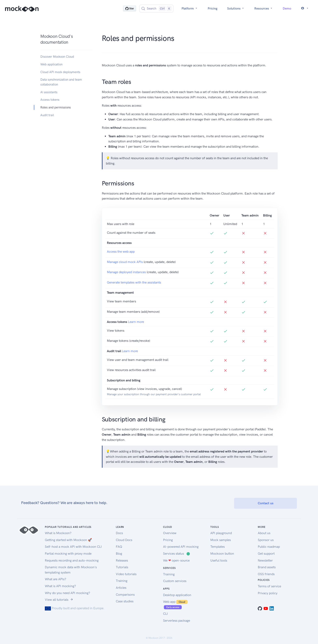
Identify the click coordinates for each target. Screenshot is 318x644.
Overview (170, 533)
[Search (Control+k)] (156, 9)
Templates (218, 547)
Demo (287, 8)
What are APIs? (55, 579)
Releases (122, 560)
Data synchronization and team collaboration (61, 82)
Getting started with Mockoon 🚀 (68, 540)
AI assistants (49, 92)
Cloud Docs (124, 540)
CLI (165, 614)
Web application (51, 64)
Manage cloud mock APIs (125, 262)
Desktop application (177, 595)
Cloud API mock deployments (60, 72)
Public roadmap (269, 547)
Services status (177, 554)
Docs (119, 533)
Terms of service (269, 586)
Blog (119, 554)
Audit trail (47, 115)
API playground (221, 533)
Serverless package (177, 621)
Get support (266, 554)
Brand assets (267, 567)
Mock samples (221, 540)
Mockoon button (222, 554)
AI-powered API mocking (181, 547)
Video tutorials (126, 574)
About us (264, 533)
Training (122, 581)
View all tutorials (59, 600)
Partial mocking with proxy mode (68, 554)
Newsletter (265, 560)
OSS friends (266, 574)
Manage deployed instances (126, 272)
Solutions (236, 8)
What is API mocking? (60, 586)
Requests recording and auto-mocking (72, 560)
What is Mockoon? (58, 533)
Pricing (213, 8)
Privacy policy (268, 593)
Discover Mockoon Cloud (57, 57)
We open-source (176, 560)
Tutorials (122, 567)
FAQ (119, 547)
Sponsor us (266, 540)
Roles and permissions (56, 107)
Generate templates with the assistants (134, 282)
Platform (190, 8)
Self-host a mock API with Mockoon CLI (73, 547)
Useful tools (219, 560)
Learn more (136, 322)
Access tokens (50, 100)
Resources (264, 8)
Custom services (175, 581)
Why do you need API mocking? (67, 593)
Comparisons (125, 595)
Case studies (125, 601)
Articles (121, 588)
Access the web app (121, 252)
